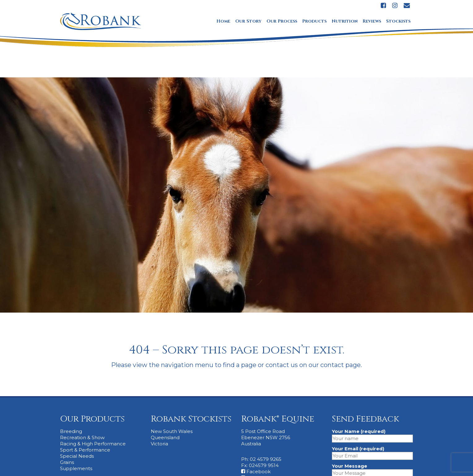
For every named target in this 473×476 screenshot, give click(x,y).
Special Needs (77, 456)
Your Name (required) (373, 435)
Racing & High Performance (93, 444)
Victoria (159, 444)
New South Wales (172, 431)
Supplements (76, 468)
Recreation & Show (82, 437)
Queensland (165, 437)
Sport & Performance (85, 450)
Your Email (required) (373, 452)
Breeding (71, 431)
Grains (67, 462)
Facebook (256, 472)
